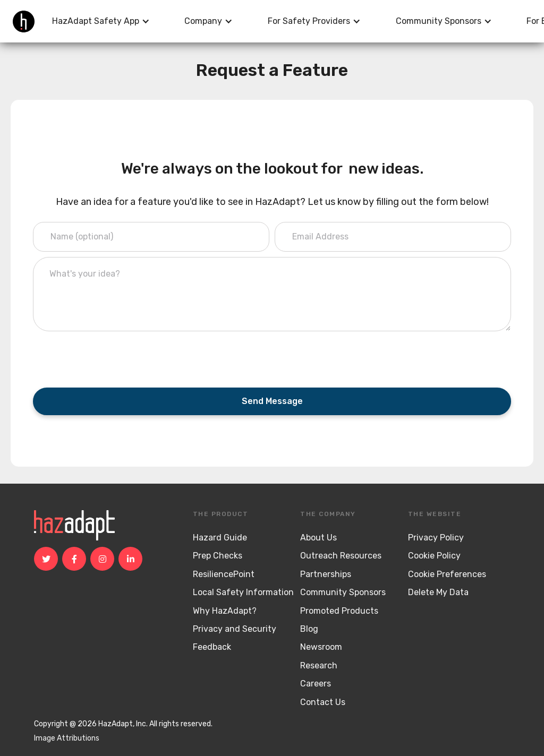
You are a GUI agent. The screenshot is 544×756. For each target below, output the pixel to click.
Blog (309, 629)
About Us (318, 538)
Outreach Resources (341, 556)
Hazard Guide (220, 538)
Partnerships (326, 574)
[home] (24, 22)
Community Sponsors (343, 592)
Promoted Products (339, 611)
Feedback (212, 647)
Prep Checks (218, 556)
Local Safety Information (243, 592)
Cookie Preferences (447, 574)
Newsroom (321, 647)
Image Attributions (67, 738)
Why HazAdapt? (225, 611)
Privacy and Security (235, 629)
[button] (101, 21)
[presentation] (114, 357)
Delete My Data (438, 592)
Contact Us (323, 702)
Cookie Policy (434, 556)
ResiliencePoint (224, 574)
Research (319, 665)
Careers (316, 684)
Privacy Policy (436, 538)
